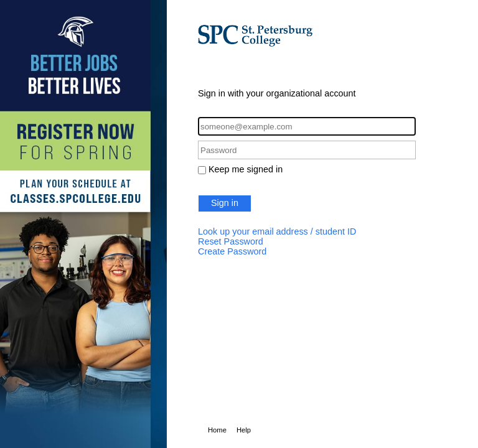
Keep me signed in (246, 169)
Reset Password (231, 241)
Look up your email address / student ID (277, 231)
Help (244, 430)
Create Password (232, 251)
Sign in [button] (225, 203)
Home (217, 430)
